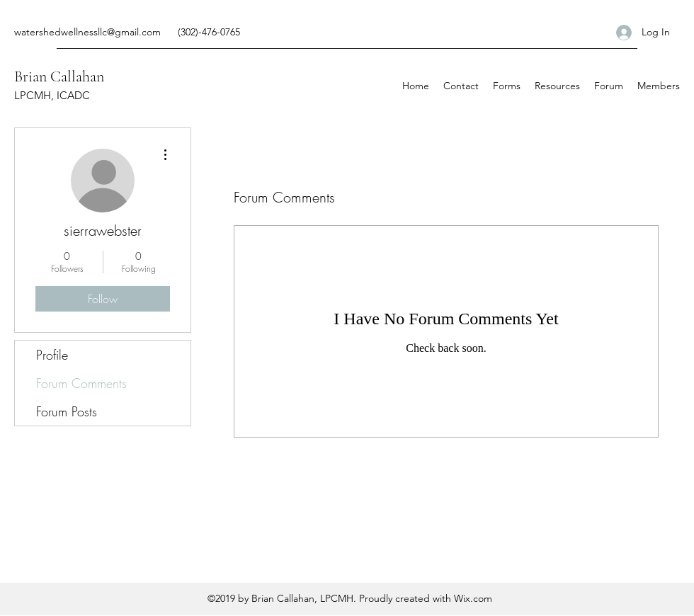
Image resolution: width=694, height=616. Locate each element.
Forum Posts (67, 411)
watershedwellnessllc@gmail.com (87, 32)
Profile (52, 355)
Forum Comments (81, 383)
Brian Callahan (59, 76)
